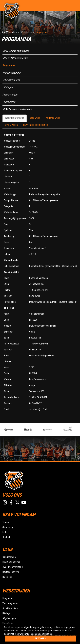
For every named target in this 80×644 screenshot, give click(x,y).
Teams (6, 522)
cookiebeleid (46, 634)
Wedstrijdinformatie (15, 118)
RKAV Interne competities (36, 125)
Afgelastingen (10, 95)
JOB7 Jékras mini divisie (16, 51)
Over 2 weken (11, 125)
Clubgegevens (9, 557)
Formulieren (9, 102)
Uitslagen (8, 87)
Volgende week (53, 118)
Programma (9, 65)
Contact (6, 537)
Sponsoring (8, 527)
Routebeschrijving (11, 572)
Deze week (35, 118)
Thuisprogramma (11, 73)
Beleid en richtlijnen (11, 562)
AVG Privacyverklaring (13, 567)
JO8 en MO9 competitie (15, 58)
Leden (5, 532)
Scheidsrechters (11, 80)
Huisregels (7, 577)
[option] (14, 430)
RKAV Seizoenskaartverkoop (17, 109)
